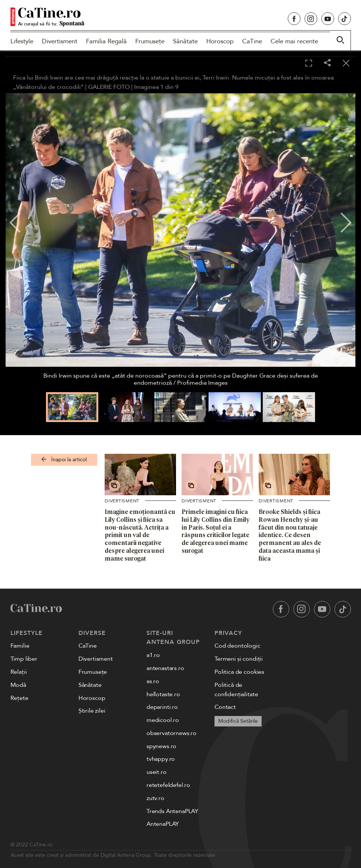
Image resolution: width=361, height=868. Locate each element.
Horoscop (220, 41)
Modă (18, 685)
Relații (19, 672)
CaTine (252, 41)
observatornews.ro (172, 733)
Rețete (19, 698)
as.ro (153, 681)
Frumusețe (150, 41)
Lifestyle (22, 41)
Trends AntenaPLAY (172, 811)
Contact (225, 707)
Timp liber (24, 659)
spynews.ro (161, 746)
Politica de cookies (239, 672)
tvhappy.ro (161, 759)
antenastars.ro (165, 668)
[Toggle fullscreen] (309, 63)
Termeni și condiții (239, 659)
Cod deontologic (237, 646)
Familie (20, 646)
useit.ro (157, 772)
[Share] (327, 63)
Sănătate (185, 41)
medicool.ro (163, 720)
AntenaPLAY (163, 824)
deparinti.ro (162, 707)
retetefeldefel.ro (168, 785)
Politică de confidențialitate (236, 690)
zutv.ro (155, 798)
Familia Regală (106, 41)
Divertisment (60, 41)
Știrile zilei (92, 711)
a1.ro (153, 655)
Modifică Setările (238, 721)
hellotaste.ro (163, 694)
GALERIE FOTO (109, 87)
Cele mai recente (294, 41)
